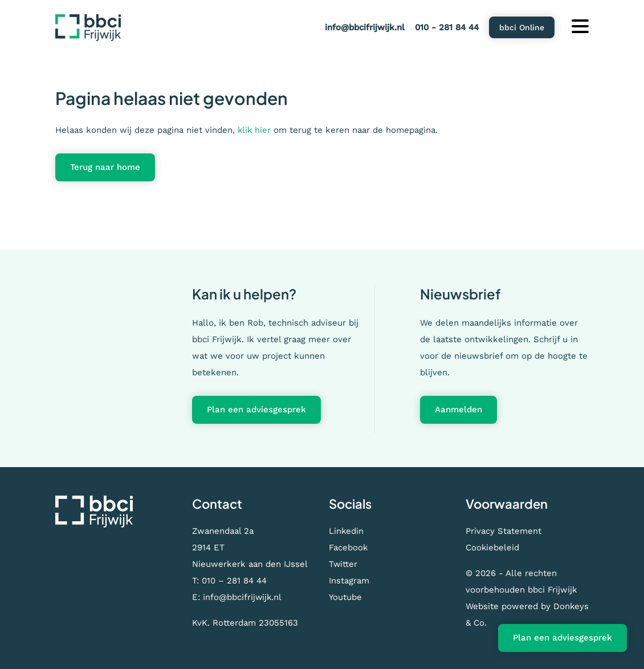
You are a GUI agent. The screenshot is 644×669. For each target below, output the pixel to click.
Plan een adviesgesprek (256, 409)
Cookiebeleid (493, 548)
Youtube (346, 597)
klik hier (255, 130)
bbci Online (522, 27)
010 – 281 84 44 (234, 581)
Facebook (349, 548)
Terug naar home (105, 167)
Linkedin (347, 531)
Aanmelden (458, 409)
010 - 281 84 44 (447, 27)
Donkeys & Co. (496, 623)
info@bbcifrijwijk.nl (365, 27)
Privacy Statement (504, 531)
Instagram (349, 581)
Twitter (343, 564)
